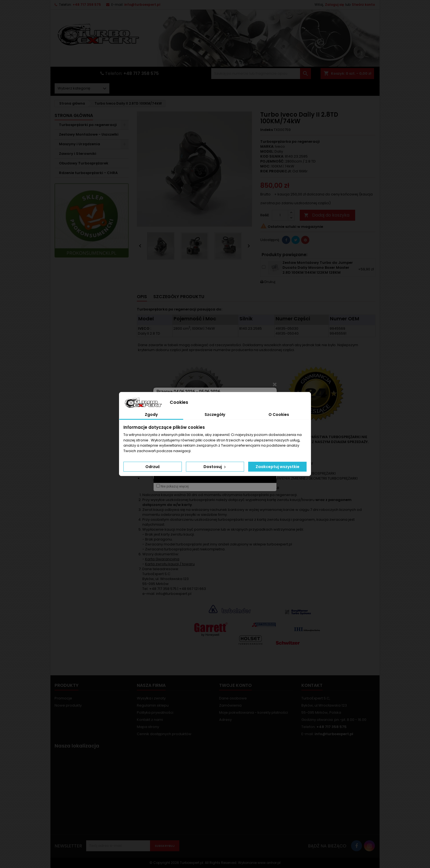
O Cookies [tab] (279, 415)
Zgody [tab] (151, 415)
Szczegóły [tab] (215, 415)
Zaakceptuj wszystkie (278, 467)
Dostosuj (215, 467)
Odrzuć (153, 467)
